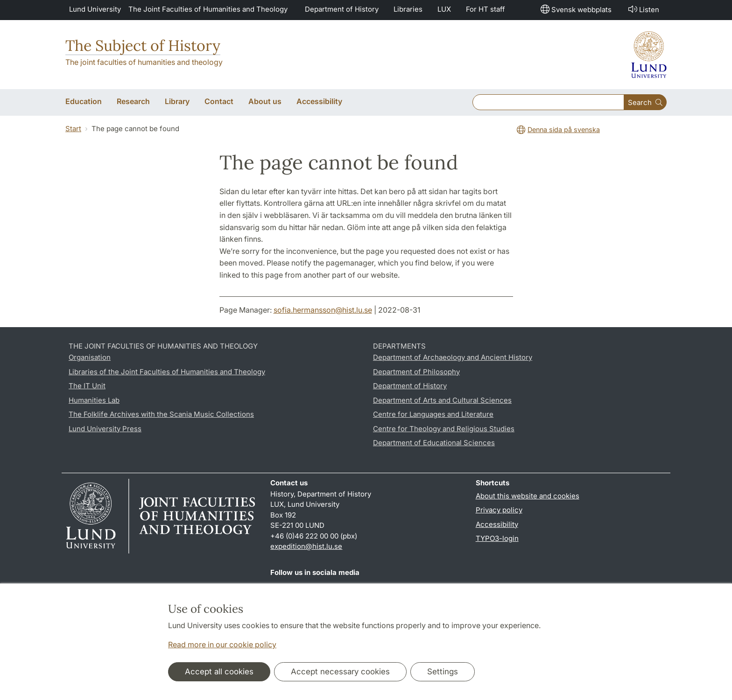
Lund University (95, 9)
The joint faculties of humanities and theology (144, 62)
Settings (443, 672)
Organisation (90, 357)
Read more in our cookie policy (222, 644)
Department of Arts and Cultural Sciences (442, 400)
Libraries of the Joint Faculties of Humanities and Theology (167, 372)
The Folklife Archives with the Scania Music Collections (161, 414)
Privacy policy (499, 510)
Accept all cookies (219, 672)
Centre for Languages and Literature (433, 414)
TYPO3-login (497, 538)
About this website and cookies (528, 496)
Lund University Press (105, 429)
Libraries (408, 9)
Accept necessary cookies (340, 672)
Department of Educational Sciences (434, 443)
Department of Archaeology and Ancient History (453, 357)
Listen (643, 9)
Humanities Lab (94, 400)
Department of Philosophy (416, 372)
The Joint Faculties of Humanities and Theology (208, 9)
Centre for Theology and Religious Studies (444, 429)
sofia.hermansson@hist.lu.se (323, 310)
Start (73, 129)
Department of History (342, 9)
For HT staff (486, 9)
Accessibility (497, 524)
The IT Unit (87, 386)
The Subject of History (143, 45)
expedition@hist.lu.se (306, 546)
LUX (444, 9)
